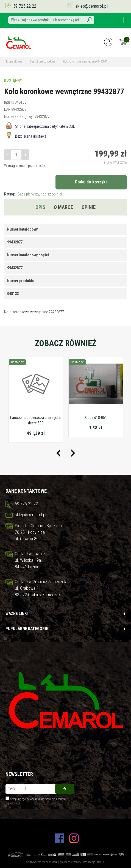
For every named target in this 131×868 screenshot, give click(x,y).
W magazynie (14, 166)
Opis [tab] (40, 207)
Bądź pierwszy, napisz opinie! (40, 194)
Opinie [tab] (89, 207)
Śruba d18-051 (96, 418)
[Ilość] (16, 155)
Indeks (9, 102)
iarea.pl (100, 862)
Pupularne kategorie (65, 629)
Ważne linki (65, 614)
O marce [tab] (63, 207)
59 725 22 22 (25, 6)
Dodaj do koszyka (91, 182)
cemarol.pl (41, 862)
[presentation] (58, 453)
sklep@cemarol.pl (91, 6)
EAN (7, 109)
